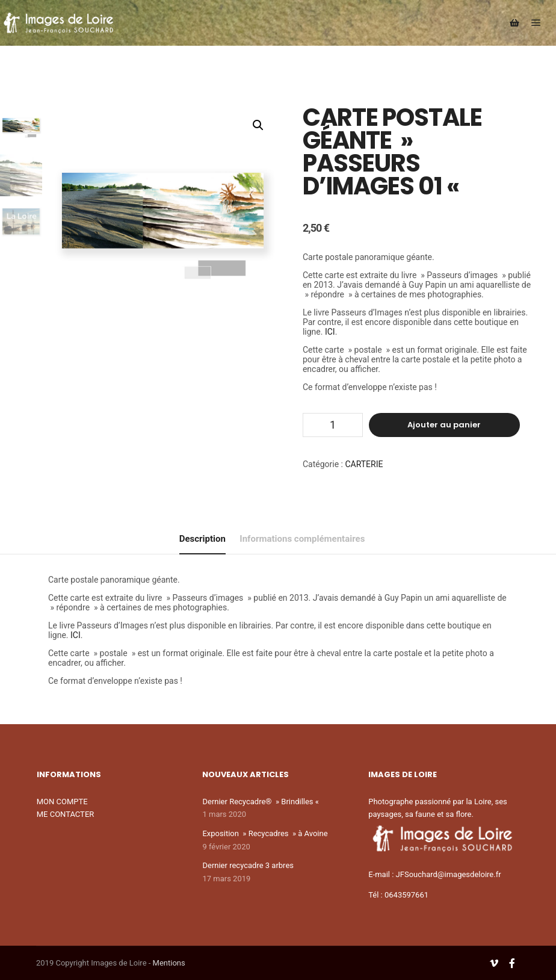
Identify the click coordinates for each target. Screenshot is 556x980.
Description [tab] (202, 539)
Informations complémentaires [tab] (302, 539)
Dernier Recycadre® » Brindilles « (261, 802)
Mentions (169, 963)
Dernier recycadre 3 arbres (248, 865)
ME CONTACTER (66, 814)
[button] (258, 125)
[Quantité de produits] (333, 425)
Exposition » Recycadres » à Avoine (265, 833)
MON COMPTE (62, 802)
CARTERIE (364, 464)
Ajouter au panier (444, 425)
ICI (330, 332)
